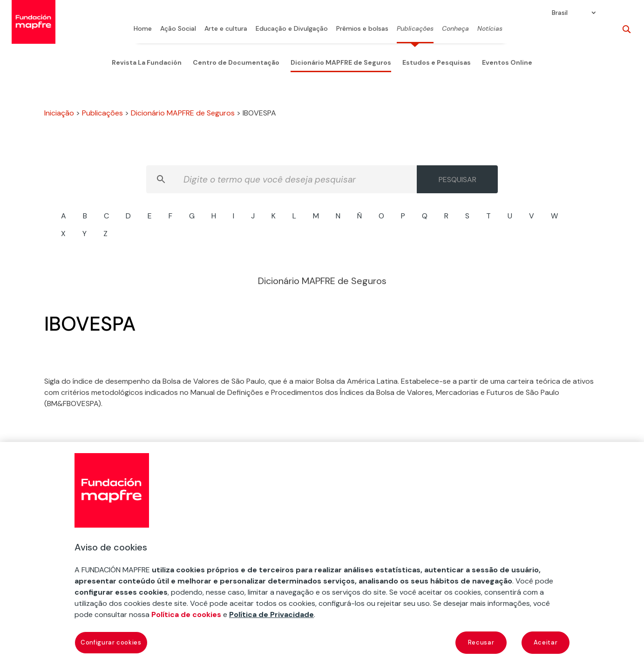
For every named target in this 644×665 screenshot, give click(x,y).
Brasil (560, 13)
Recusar (481, 642)
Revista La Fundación (147, 62)
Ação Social (178, 29)
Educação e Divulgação (292, 29)
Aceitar (546, 642)
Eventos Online (507, 62)
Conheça (455, 29)
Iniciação (59, 113)
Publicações (415, 29)
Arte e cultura (226, 29)
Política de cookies (186, 614)
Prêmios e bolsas (362, 29)
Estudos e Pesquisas (437, 62)
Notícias (490, 29)
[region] (322, 553)
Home (143, 29)
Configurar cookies (111, 642)
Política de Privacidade (271, 614)
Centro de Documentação (236, 62)
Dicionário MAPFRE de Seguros (341, 62)
